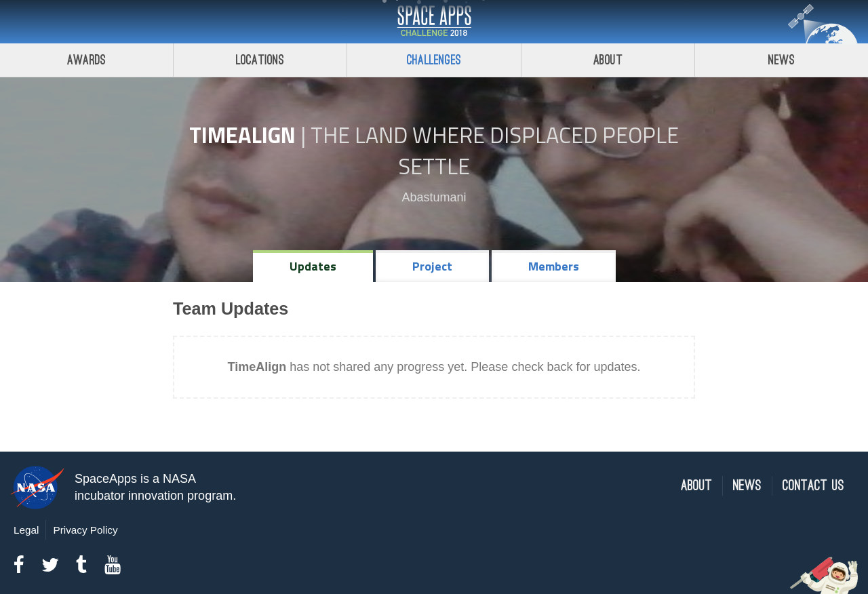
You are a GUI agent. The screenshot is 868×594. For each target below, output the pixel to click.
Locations (260, 60)
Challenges (434, 60)
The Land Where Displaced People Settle (495, 151)
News (747, 486)
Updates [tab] (313, 266)
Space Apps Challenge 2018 (434, 22)
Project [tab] (432, 266)
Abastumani (434, 197)
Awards (86, 60)
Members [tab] (554, 266)
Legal (26, 530)
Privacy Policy (85, 530)
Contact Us (813, 486)
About (608, 60)
